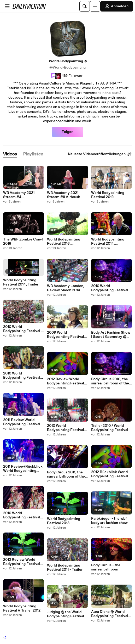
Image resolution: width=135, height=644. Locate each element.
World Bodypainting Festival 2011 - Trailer (65, 568)
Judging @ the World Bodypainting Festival (66, 614)
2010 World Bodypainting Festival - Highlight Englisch (23, 329)
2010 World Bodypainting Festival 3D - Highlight (66, 428)
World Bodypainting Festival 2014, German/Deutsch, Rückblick (108, 242)
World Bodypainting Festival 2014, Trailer (21, 282)
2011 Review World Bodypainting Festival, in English (22, 422)
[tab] (10, 154)
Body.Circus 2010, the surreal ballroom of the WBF (110, 381)
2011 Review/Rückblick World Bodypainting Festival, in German (23, 469)
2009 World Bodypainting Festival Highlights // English (66, 335)
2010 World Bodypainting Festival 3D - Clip (22, 515)
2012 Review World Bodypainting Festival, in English (66, 381)
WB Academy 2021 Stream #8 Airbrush (64, 195)
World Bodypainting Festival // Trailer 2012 (22, 608)
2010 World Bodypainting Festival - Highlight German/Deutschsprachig (111, 288)
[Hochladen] (95, 6)
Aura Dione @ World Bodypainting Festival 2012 (110, 614)
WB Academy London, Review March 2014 (66, 288)
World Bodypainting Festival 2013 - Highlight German (64, 521)
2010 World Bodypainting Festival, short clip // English (22, 376)
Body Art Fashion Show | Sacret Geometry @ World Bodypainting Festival (111, 335)
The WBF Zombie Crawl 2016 (23, 242)
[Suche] (85, 6)
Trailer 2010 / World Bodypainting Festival (110, 428)
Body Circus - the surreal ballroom (106, 567)
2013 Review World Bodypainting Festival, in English (22, 562)
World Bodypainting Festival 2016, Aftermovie (64, 242)
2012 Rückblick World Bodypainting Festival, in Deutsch (110, 474)
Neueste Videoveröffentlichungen (100, 154)
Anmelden (117, 6)
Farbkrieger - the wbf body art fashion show (109, 521)
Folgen (67, 132)
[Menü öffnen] (7, 6)
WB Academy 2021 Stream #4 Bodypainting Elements (23, 195)
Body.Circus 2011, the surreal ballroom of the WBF (66, 474)
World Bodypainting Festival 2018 (108, 195)
